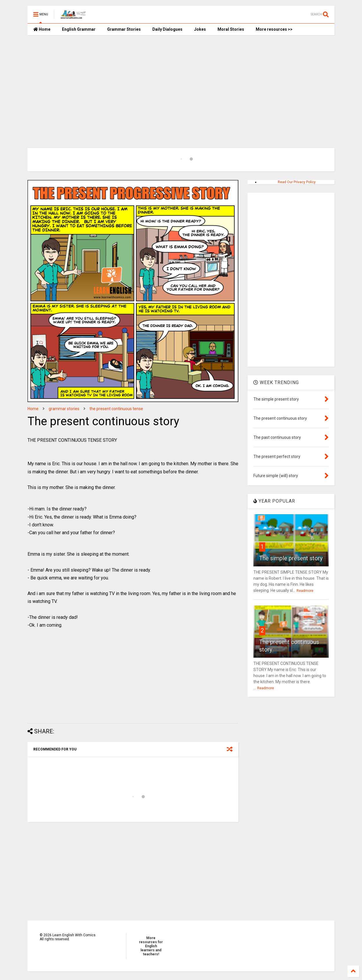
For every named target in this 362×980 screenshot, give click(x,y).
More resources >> (274, 29)
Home (42, 29)
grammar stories (64, 409)
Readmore (305, 591)
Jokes (200, 29)
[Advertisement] (181, 84)
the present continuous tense (116, 409)
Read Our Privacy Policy (297, 182)
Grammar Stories (124, 29)
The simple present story (291, 558)
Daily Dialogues (167, 29)
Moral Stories (231, 29)
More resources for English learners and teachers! (151, 946)
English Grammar (79, 29)
